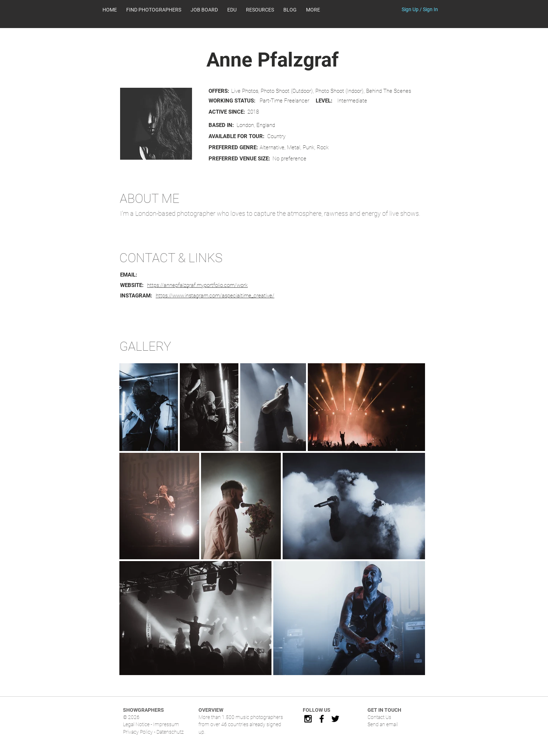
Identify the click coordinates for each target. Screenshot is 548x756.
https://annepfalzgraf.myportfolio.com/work (197, 285)
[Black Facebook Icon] (322, 719)
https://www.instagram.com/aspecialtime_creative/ (215, 296)
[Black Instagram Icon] (308, 719)
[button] (260, 10)
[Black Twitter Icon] (335, 719)
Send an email (383, 724)
